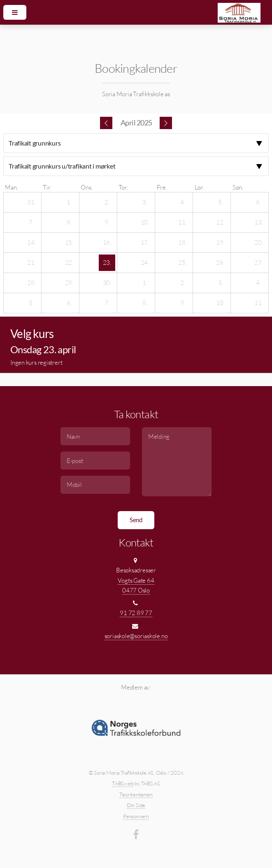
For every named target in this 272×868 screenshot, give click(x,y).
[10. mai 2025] (221, 303)
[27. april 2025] (258, 263)
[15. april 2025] (69, 243)
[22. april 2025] (69, 263)
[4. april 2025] (183, 202)
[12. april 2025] (221, 222)
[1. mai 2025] (145, 283)
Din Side (136, 805)
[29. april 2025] (69, 283)
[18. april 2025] (183, 243)
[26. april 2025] (221, 263)
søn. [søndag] (238, 187)
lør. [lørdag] (199, 187)
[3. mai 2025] (221, 283)
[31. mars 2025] (31, 202)
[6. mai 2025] (69, 303)
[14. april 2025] (31, 243)
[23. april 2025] (107, 263)
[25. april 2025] (183, 263)
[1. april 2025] (69, 202)
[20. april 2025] (258, 243)
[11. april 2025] (183, 222)
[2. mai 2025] (183, 283)
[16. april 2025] (107, 243)
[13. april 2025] (258, 222)
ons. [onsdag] (86, 187)
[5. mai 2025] (31, 303)
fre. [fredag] (162, 187)
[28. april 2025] (31, 283)
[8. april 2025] (69, 222)
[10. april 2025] (145, 222)
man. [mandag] (11, 187)
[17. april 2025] (145, 243)
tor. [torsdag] (123, 187)
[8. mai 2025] (145, 303)
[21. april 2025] (31, 263)
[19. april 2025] (221, 243)
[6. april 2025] (258, 202)
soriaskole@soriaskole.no (136, 636)
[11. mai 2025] (258, 303)
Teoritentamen (136, 794)
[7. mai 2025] (107, 303)
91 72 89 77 (136, 613)
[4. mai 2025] (258, 283)
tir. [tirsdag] (47, 187)
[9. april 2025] (107, 222)
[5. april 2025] (221, 202)
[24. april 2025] (145, 263)
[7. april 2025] (31, 222)
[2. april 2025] (107, 202)
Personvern (136, 816)
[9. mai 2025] (183, 303)
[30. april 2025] (107, 283)
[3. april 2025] (145, 202)
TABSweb (123, 783)
